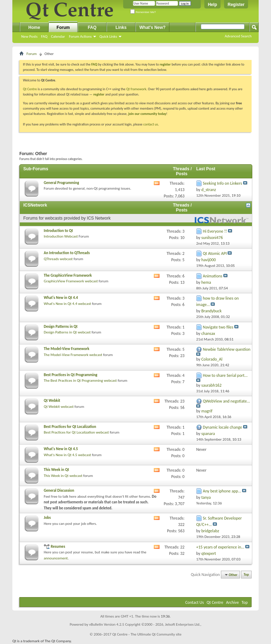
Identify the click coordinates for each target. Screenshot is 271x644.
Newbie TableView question (227, 349)
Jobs (47, 518)
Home (34, 27)
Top (246, 575)
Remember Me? (143, 12)
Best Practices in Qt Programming (71, 375)
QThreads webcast (58, 259)
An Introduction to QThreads (67, 253)
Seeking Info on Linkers (222, 183)
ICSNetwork (35, 205)
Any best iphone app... (222, 491)
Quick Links (108, 36)
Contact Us (195, 602)
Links (121, 27)
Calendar (58, 36)
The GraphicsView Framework (68, 275)
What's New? (152, 27)
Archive (233, 602)
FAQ (44, 36)
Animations (213, 276)
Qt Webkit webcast (59, 407)
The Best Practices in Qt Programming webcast (80, 381)
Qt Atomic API (215, 253)
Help (212, 5)
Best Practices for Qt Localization (70, 427)
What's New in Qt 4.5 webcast (67, 455)
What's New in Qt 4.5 (61, 449)
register (99, 94)
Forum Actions (80, 36)
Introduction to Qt (58, 231)
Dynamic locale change (222, 427)
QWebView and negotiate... (227, 401)
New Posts (29, 36)
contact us (151, 124)
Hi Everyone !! (215, 231)
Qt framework (136, 89)
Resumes (58, 547)
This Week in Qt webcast (63, 476)
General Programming (61, 183)
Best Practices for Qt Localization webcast (76, 432)
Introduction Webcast (61, 236)
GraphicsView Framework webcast (71, 281)
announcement (56, 558)
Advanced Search (238, 36)
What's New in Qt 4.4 (61, 298)
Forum (63, 27)
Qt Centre (30, 89)
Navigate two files (218, 327)
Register (236, 5)
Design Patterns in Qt (61, 327)
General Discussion (59, 490)
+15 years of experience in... (220, 547)
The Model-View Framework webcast (73, 355)
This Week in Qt (56, 470)
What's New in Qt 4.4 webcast (67, 304)
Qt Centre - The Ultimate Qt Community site (147, 634)
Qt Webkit (52, 401)
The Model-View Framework (67, 349)
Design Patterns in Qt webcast (67, 332)
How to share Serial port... (225, 375)
